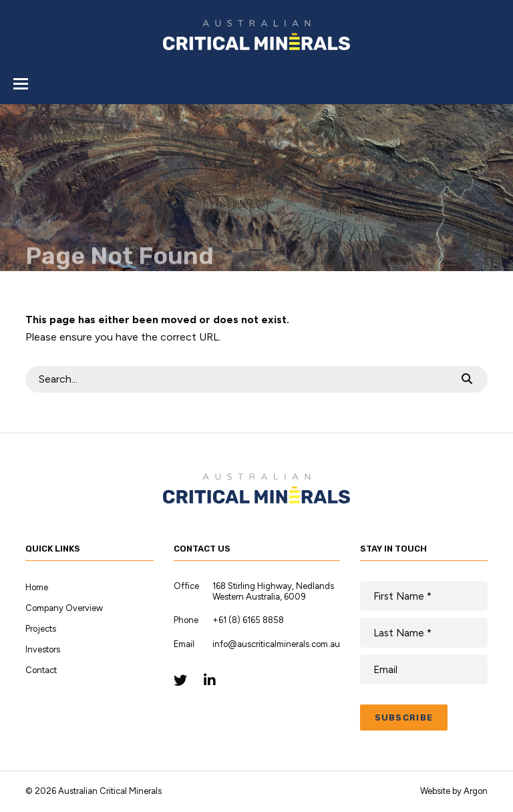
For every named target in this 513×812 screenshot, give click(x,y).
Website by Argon (454, 791)
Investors (43, 649)
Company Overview (64, 608)
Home (37, 587)
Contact (41, 670)
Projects (41, 629)
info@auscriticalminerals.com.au (276, 644)
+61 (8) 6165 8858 (248, 620)
